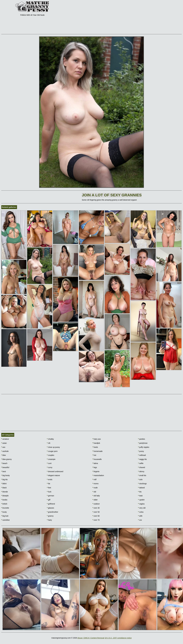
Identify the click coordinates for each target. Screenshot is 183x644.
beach (4, 463)
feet (49, 488)
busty (4, 512)
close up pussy (53, 447)
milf (94, 479)
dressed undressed (55, 471)
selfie (141, 463)
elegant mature (53, 475)
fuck (49, 492)
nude (95, 488)
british (4, 504)
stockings (142, 484)
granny (50, 516)
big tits (4, 479)
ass (3, 447)
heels (95, 447)
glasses (51, 508)
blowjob (5, 496)
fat (48, 484)
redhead (142, 455)
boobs (4, 500)
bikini (4, 484)
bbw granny (6, 459)
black (4, 488)
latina (95, 463)
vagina (141, 504)
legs (95, 467)
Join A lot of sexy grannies (112, 195)
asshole (5, 451)
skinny (141, 471)
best (4, 471)
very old (142, 508)
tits (140, 492)
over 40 (96, 508)
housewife (97, 459)
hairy (49, 520)
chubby (50, 439)
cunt (49, 463)
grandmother (53, 512)
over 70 (96, 520)
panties (142, 439)
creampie (51, 459)
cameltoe (5, 520)
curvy (50, 467)
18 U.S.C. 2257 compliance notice (118, 638)
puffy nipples (144, 447)
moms (96, 484)
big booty (5, 475)
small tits (142, 475)
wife (140, 516)
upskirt (141, 500)
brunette (5, 508)
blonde (5, 492)
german (51, 496)
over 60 (96, 516)
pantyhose (143, 443)
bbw (3, 455)
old (94, 492)
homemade (98, 451)
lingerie (96, 471)
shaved (142, 467)
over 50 (96, 512)
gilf (49, 500)
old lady (96, 496)
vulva (141, 512)
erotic (50, 479)
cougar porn (52, 451)
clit (49, 443)
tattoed (141, 488)
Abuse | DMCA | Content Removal (91, 638)
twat (140, 496)
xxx (140, 520)
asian (4, 443)
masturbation (98, 475)
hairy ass (97, 439)
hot (94, 455)
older (95, 500)
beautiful (5, 467)
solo (140, 479)
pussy (141, 451)
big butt (5, 516)
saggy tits (142, 459)
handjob (96, 443)
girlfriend (51, 504)
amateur (5, 439)
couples (51, 455)
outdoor (96, 504)
